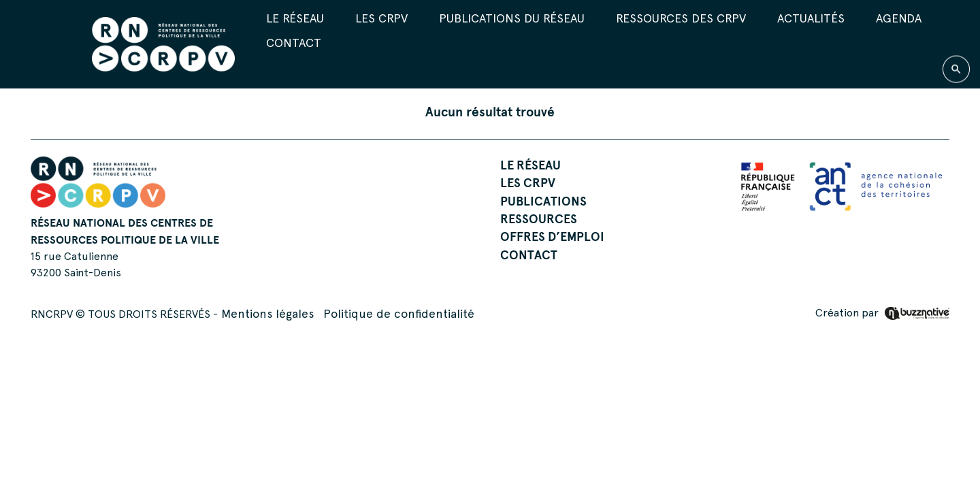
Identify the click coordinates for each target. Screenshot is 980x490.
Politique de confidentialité (399, 313)
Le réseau (295, 17)
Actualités (811, 17)
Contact (294, 43)
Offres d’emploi (552, 237)
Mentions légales (267, 313)
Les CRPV (381, 17)
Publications (543, 201)
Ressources (539, 219)
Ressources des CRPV (681, 17)
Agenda (899, 17)
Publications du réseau (512, 17)
